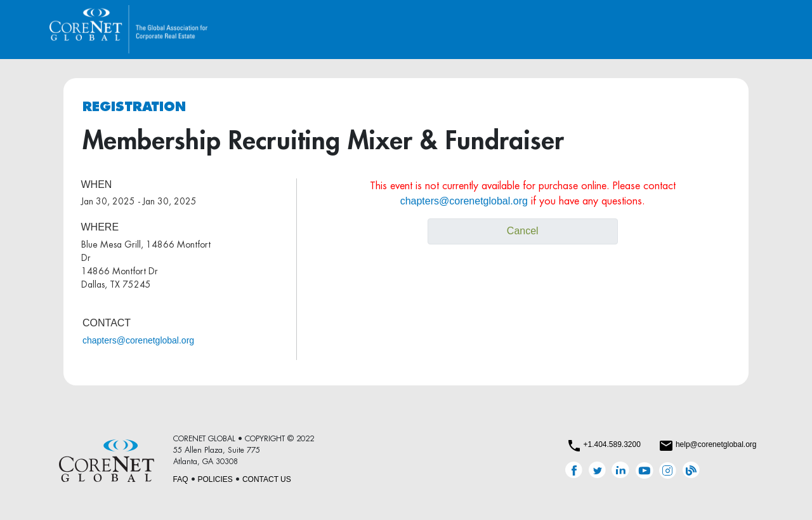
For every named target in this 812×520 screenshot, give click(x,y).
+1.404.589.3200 (612, 444)
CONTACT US (267, 479)
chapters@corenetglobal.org (138, 340)
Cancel (523, 231)
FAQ (181, 479)
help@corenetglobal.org (716, 444)
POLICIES (215, 479)
